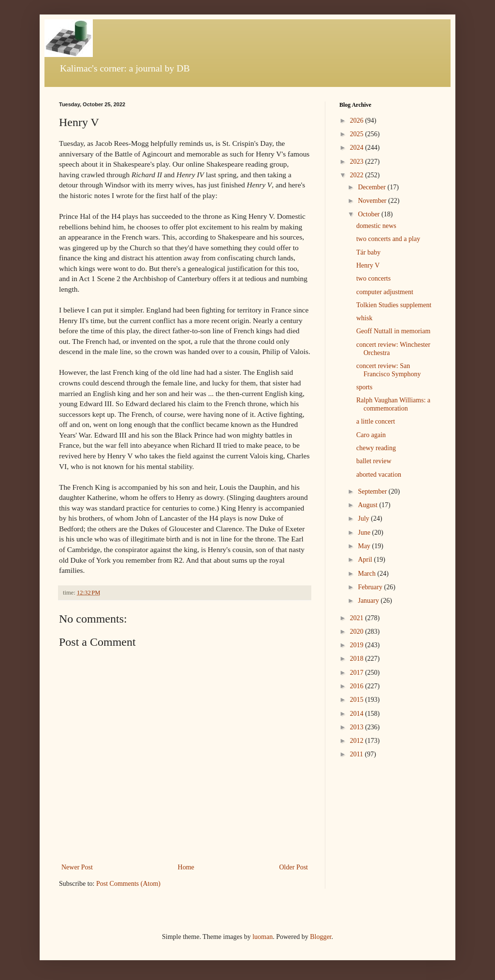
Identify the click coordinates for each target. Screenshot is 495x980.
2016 (358, 686)
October (370, 214)
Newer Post (77, 867)
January (369, 601)
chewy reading (376, 448)
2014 (358, 714)
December (372, 187)
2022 (358, 175)
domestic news (376, 226)
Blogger (320, 937)
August (368, 505)
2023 (358, 162)
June (365, 533)
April (366, 560)
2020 (358, 632)
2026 (358, 121)
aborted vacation (379, 475)
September (373, 491)
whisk (364, 318)
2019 (358, 645)
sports (364, 387)
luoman (262, 937)
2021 (358, 618)
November (373, 201)
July (364, 518)
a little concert (376, 421)
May (365, 546)
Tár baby (368, 252)
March (367, 574)
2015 (358, 700)
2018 (358, 659)
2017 (358, 673)
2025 (358, 134)
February (371, 587)
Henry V (368, 265)
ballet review (374, 461)
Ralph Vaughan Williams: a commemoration (393, 404)
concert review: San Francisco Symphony (389, 370)
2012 (358, 741)
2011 (357, 754)
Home (186, 867)
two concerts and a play (388, 239)
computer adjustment (385, 292)
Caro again (371, 435)
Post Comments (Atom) (128, 884)
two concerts (373, 278)
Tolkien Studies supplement (394, 305)
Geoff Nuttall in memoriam (393, 331)
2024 (358, 148)
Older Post (294, 867)
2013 (358, 727)
